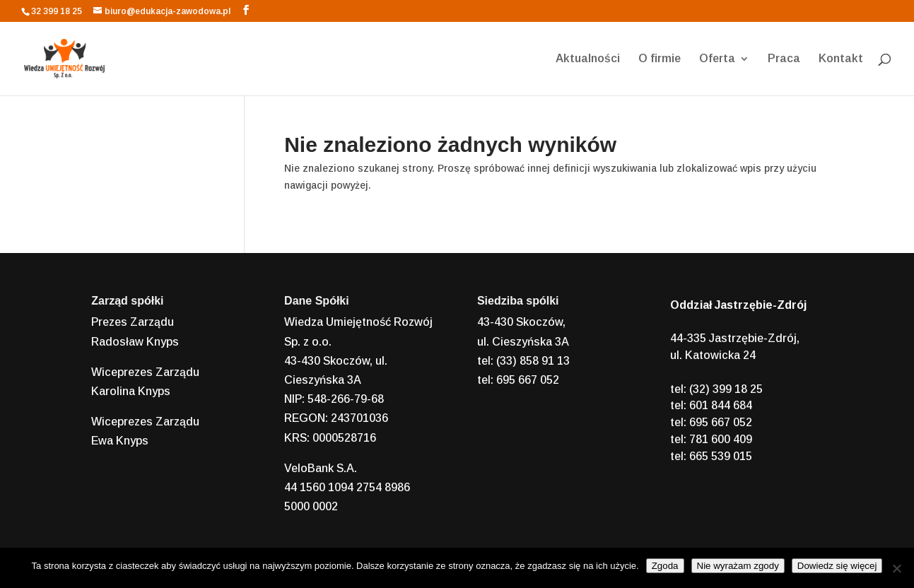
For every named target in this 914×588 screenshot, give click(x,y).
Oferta (717, 59)
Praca (784, 59)
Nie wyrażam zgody (738, 566)
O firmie (660, 59)
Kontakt (841, 59)
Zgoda (665, 566)
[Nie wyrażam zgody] (896, 568)
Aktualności (588, 59)
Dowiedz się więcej (837, 566)
